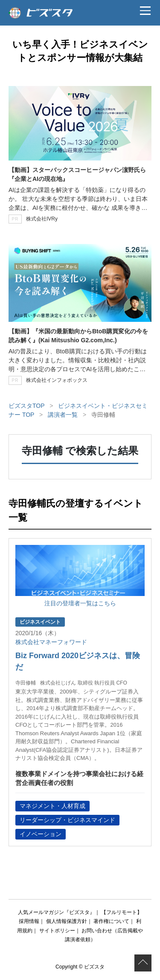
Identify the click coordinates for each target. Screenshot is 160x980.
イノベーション (41, 834)
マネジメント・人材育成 (52, 806)
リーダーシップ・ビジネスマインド (67, 820)
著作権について (111, 921)
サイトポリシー (57, 931)
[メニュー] (145, 11)
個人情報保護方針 (67, 921)
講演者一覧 (63, 415)
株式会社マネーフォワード (51, 642)
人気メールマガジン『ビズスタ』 (56, 912)
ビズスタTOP (26, 406)
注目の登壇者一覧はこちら (80, 603)
